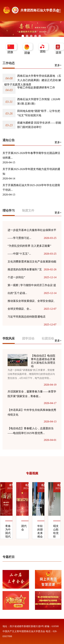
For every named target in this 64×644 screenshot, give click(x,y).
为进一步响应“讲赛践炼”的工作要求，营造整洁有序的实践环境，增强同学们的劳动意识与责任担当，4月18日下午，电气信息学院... (31, 374)
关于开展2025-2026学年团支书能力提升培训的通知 (31, 171)
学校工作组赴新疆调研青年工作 (36, 88)
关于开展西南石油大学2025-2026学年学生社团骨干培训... (31, 188)
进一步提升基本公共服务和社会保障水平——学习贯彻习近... (32, 235)
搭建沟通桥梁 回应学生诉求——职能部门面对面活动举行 (39, 125)
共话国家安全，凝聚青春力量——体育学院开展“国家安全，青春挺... (32, 394)
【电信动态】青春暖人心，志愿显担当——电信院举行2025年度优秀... (31, 431)
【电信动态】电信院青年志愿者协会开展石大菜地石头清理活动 (43, 361)
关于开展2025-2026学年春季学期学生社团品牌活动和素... (31, 155)
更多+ (58, 65)
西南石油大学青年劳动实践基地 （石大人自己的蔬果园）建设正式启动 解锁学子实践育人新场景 (33, 80)
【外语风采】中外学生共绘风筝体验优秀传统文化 (32, 412)
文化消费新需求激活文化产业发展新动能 (32, 263)
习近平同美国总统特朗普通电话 (32, 318)
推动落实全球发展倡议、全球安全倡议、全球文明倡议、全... (32, 306)
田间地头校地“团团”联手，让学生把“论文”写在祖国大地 (39, 113)
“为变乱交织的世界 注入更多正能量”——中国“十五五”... (32, 251)
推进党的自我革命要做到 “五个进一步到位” (32, 275)
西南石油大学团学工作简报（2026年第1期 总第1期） (39, 101)
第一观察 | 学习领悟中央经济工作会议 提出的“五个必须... (32, 290)
